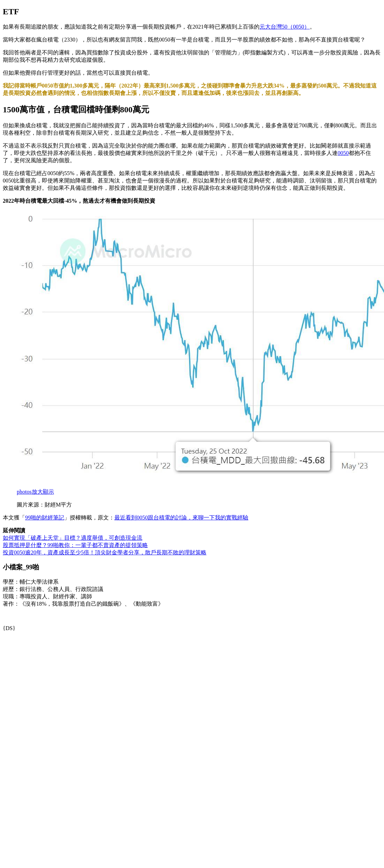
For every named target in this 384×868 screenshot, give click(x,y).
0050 (343, 153)
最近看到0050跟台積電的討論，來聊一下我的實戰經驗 (181, 518)
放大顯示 (35, 492)
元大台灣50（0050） (285, 27)
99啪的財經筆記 (45, 518)
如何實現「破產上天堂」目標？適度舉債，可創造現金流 (73, 538)
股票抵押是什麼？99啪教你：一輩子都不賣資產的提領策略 (75, 545)
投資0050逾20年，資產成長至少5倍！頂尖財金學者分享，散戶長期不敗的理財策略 (105, 552)
